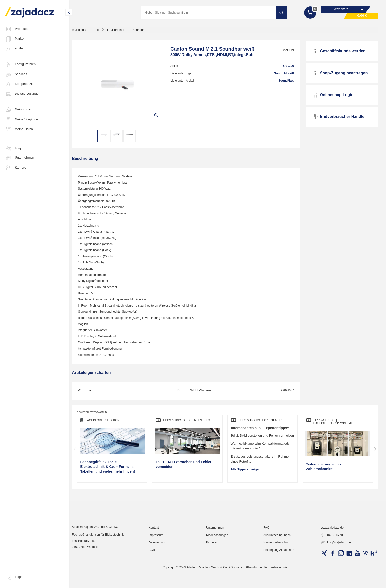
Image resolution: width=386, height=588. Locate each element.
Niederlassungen (220, 574)
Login (14, 577)
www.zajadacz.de (333, 567)
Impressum (160, 574)
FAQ (13, 148)
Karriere (16, 168)
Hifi (102, 31)
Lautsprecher (121, 31)
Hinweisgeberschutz (279, 582)
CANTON (289, 51)
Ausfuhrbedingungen (279, 574)
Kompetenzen (20, 84)
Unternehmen (20, 158)
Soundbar (144, 31)
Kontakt (157, 567)
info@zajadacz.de (337, 582)
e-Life (14, 49)
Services (16, 74)
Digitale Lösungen (23, 94)
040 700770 (333, 575)
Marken (15, 39)
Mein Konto (18, 110)
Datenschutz (161, 582)
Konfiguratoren (20, 64)
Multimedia (84, 31)
